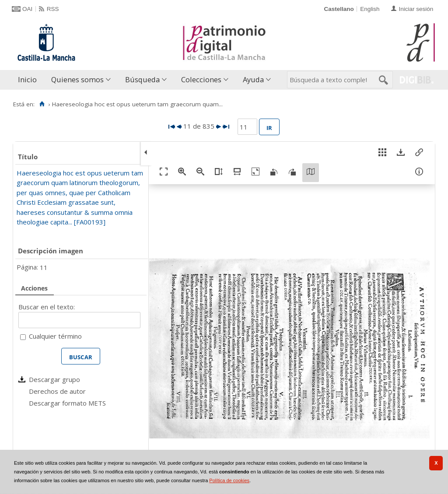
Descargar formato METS (67, 403)
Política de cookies (229, 480)
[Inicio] (42, 104)
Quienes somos (77, 79)
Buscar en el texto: (47, 307)
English (370, 9)
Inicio (27, 79)
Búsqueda (142, 79)
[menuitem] (29, 80)
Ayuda (253, 79)
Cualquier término (55, 336)
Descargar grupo (54, 379)
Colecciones (201, 79)
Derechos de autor (57, 391)
